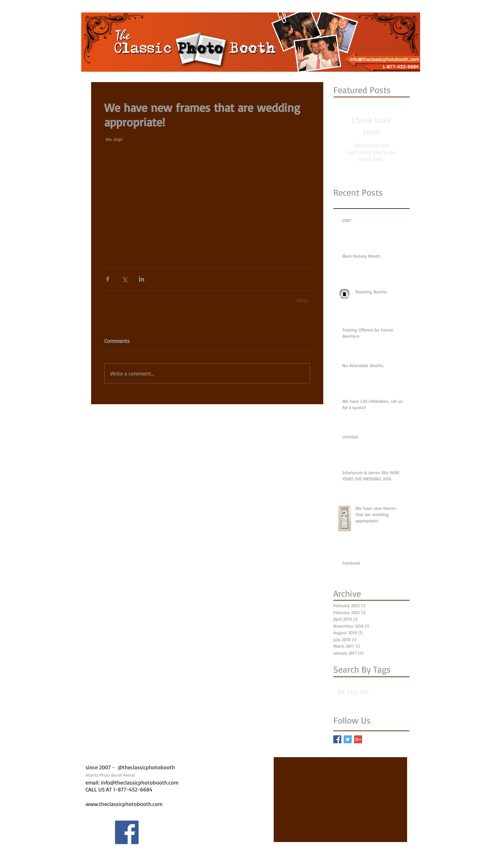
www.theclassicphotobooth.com (124, 804)
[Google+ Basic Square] (358, 739)
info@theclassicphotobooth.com (140, 782)
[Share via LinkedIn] (142, 279)
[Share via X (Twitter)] (125, 279)
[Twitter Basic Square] (348, 739)
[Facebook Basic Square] (337, 739)
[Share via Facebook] (108, 279)
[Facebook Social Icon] (127, 832)
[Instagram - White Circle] (97, 832)
